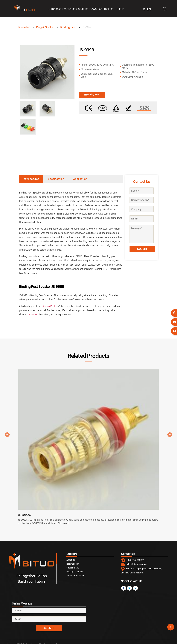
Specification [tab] (56, 179)
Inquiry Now (92, 94)
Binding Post (48, 306)
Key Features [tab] (31, 179)
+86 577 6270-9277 (135, 560)
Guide (119, 9)
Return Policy (73, 564)
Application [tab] (80, 179)
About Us (71, 560)
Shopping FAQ (73, 568)
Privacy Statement (75, 572)
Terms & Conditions (75, 575)
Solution (82, 9)
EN (149, 9)
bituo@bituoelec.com (137, 564)
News (93, 9)
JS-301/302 (25, 515)
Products (68, 9)
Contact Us (106, 9)
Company (54, 9)
